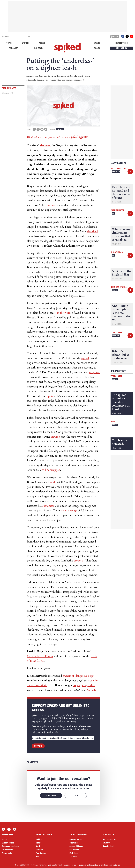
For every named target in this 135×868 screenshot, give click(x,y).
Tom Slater (116, 332)
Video (113, 422)
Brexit (38, 846)
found (51, 482)
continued (51, 205)
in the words (64, 313)
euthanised (48, 506)
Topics (9, 43)
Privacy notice (7, 850)
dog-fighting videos (84, 685)
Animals (91, 690)
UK (113, 213)
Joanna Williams (76, 846)
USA (37, 857)
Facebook (123, 36)
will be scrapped (51, 470)
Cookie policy (7, 853)
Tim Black (73, 857)
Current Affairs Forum (40, 656)
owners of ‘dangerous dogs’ (78, 676)
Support (38, 746)
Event (115, 379)
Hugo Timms (117, 252)
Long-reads (38, 48)
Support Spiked (8, 843)
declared (45, 145)
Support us (121, 48)
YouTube (132, 36)
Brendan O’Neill (76, 839)
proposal (79, 561)
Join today (51, 796)
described (93, 231)
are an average (69, 510)
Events (97, 43)
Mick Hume (74, 853)
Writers (26, 43)
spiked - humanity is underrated (67, 48)
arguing (56, 437)
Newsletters (122, 43)
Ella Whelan (74, 850)
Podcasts (14, 48)
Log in (114, 36)
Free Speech (41, 853)
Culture (39, 843)
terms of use (60, 865)
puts (51, 396)
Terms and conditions (10, 846)
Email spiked (108, 846)
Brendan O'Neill (119, 287)
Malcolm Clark (119, 168)
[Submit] (29, 36)
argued (85, 358)
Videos (42, 43)
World (115, 290)
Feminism (116, 172)
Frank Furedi (117, 210)
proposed (94, 372)
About (4, 839)
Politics (60, 129)
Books (97, 48)
